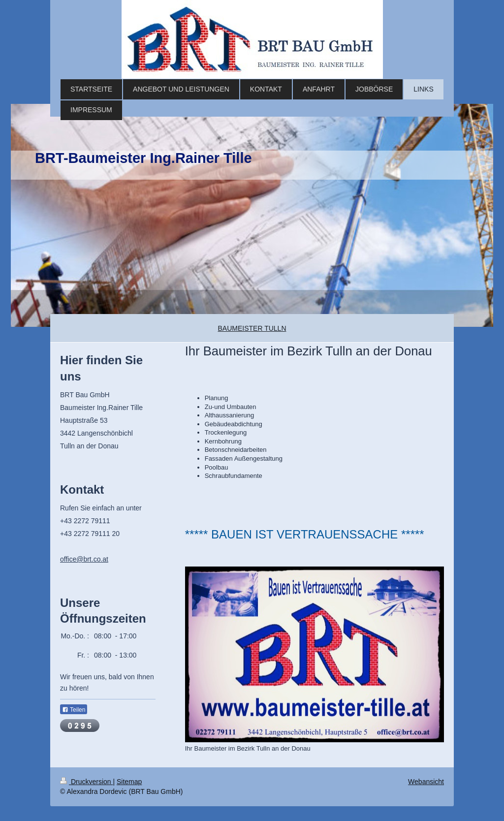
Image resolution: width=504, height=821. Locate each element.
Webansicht (426, 782)
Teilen (74, 710)
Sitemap (129, 782)
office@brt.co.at (84, 559)
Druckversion (86, 782)
